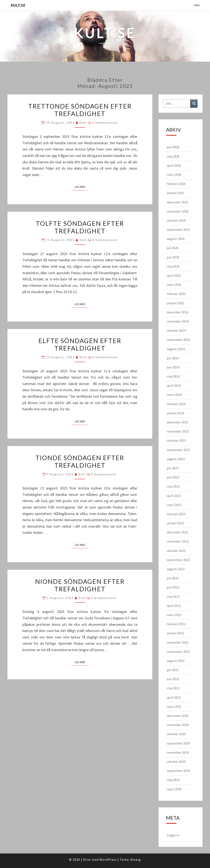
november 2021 (178, 642)
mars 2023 (174, 505)
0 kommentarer (105, 123)
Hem (197, 5)
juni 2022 (173, 587)
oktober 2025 (176, 220)
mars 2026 (174, 175)
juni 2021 (173, 679)
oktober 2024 (176, 330)
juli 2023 (173, 468)
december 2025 (178, 202)
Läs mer (81, 187)
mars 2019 (174, 789)
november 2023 (178, 431)
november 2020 (178, 725)
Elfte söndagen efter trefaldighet (80, 344)
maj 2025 (173, 266)
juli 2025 (173, 248)
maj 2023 (173, 486)
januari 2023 (175, 523)
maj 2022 (173, 597)
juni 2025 (173, 257)
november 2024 (178, 321)
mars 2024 (174, 395)
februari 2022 (176, 624)
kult (83, 123)
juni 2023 (173, 477)
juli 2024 (173, 358)
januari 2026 (175, 193)
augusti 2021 (176, 661)
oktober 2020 (176, 734)
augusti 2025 (176, 239)
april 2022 (174, 606)
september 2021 (178, 652)
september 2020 (178, 743)
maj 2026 (173, 156)
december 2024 (178, 312)
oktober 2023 (176, 440)
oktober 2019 (176, 762)
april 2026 (174, 165)
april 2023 (174, 496)
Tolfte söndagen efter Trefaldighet (80, 227)
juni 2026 (173, 147)
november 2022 (178, 541)
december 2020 (178, 716)
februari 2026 (176, 184)
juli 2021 (173, 670)
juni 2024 (173, 367)
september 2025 (178, 230)
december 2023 (178, 422)
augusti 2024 (176, 349)
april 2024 (174, 385)
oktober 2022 (176, 551)
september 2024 (178, 340)
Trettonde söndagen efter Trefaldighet (80, 110)
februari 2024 (176, 404)
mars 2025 (174, 285)
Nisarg (136, 859)
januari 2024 (175, 413)
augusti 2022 (176, 569)
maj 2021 (173, 688)
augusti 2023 (176, 459)
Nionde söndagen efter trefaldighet (80, 585)
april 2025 (174, 275)
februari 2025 (176, 294)
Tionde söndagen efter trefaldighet (80, 461)
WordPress (108, 859)
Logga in (173, 835)
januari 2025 (175, 303)
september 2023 (178, 450)
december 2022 (178, 532)
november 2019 (178, 752)
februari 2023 (176, 514)
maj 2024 (173, 376)
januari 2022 (175, 633)
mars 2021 (174, 707)
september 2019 (178, 771)
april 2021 (174, 697)
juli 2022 (173, 578)
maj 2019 (173, 780)
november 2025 (178, 211)
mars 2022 (174, 615)
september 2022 (178, 560)
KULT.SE (18, 5)
